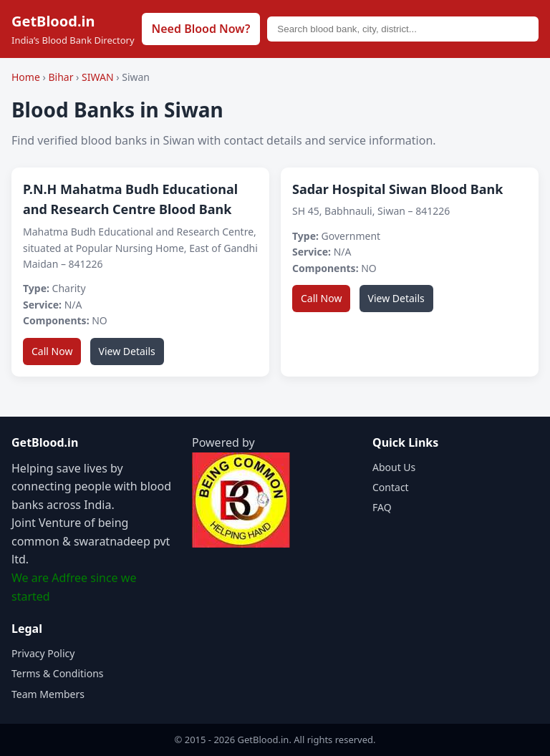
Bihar (62, 77)
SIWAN (99, 77)
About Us (394, 467)
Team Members (48, 694)
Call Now (52, 351)
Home (26, 77)
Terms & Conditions (58, 673)
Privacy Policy (43, 653)
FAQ (382, 507)
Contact (391, 487)
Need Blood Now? (201, 29)
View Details (127, 351)
